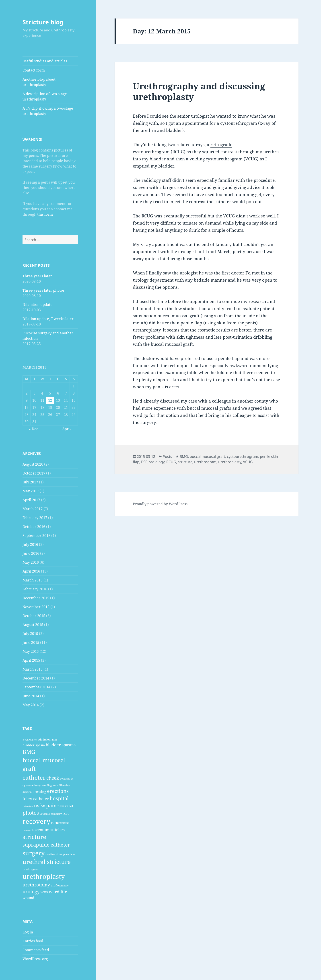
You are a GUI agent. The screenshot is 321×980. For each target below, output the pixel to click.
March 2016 (33, 580)
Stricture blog (43, 22)
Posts (167, 456)
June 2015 (31, 642)
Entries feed (33, 941)
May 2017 (31, 491)
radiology (157, 462)
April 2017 (31, 500)
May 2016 (31, 562)
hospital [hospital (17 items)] (59, 798)
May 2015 (31, 651)
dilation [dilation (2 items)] (27, 792)
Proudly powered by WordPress (160, 504)
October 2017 (34, 473)
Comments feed (36, 950)
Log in (28, 932)
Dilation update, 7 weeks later (48, 319)
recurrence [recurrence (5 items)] (60, 822)
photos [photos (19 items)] (31, 813)
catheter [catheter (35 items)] (34, 777)
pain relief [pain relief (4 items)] (65, 806)
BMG (184, 456)
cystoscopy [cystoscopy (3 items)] (67, 779)
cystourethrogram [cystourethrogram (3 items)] (34, 785)
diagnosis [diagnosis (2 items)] (52, 785)
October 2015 (34, 616)
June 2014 (31, 696)
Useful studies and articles (45, 61)
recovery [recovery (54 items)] (36, 821)
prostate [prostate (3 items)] (45, 814)
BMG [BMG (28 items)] (29, 752)
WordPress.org (35, 959)
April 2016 (31, 571)
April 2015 (31, 660)
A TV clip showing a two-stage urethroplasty (48, 111)
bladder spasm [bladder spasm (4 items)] (34, 745)
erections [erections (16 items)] (58, 791)
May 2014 (31, 705)
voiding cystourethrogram (216, 159)
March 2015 (33, 669)
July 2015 (30, 634)
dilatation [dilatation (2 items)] (64, 785)
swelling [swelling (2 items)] (50, 854)
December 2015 (36, 598)
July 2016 (30, 544)
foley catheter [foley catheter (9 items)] (36, 799)
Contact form (34, 70)
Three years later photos (43, 290)
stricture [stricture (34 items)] (34, 837)
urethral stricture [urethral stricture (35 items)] (47, 862)
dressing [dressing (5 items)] (39, 792)
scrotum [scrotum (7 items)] (42, 830)
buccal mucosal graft (207, 456)
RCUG (171, 462)
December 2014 (36, 678)
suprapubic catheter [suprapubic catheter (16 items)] (46, 845)
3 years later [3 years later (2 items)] (30, 740)
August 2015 (33, 625)
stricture (185, 462)
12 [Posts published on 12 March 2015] (50, 400)
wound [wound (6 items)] (28, 898)
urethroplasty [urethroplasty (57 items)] (44, 876)
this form (45, 214)
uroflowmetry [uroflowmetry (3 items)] (60, 885)
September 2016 (36, 536)
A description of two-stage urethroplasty (45, 96)
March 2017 (33, 509)
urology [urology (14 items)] (31, 892)
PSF (144, 462)
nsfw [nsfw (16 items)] (40, 805)
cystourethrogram (243, 456)
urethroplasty (230, 462)
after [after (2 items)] (54, 740)
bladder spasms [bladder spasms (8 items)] (61, 745)
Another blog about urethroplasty (39, 82)
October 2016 (34, 527)
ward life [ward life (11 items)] (58, 892)
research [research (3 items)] (28, 830)
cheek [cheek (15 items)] (53, 778)
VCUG (248, 462)
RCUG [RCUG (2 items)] (66, 814)
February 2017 (35, 518)
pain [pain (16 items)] (51, 805)
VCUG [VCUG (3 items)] (44, 892)
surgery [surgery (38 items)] (34, 853)
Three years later (37, 276)
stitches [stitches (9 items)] (58, 830)
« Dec (34, 429)
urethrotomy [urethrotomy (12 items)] (36, 885)
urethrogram (205, 462)
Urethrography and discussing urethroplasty (199, 91)
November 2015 (36, 607)
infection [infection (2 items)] (28, 806)
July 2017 (30, 482)
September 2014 (36, 687)
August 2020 (33, 464)
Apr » (67, 429)
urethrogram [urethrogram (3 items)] (31, 869)
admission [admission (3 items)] (44, 740)
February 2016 (35, 589)
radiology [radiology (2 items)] (56, 814)
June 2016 (31, 553)
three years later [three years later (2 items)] (66, 854)
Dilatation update (37, 305)
